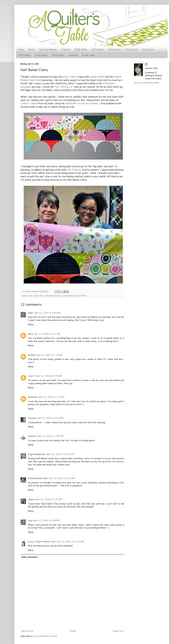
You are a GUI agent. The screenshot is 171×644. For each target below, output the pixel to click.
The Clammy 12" (64, 87)
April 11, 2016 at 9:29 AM (49, 376)
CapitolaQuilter (37, 454)
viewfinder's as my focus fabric (82, 103)
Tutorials (66, 49)
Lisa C (31, 376)
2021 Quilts (24, 55)
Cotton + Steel (29, 103)
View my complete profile (146, 83)
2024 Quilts (115, 49)
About (31, 49)
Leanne (32, 436)
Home (21, 49)
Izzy (30, 520)
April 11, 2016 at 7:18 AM (49, 355)
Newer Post (27, 631)
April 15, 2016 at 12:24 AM (70, 541)
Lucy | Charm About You (42, 541)
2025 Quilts (98, 49)
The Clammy (74, 170)
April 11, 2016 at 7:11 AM (47, 334)
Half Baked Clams (53, 296)
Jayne (31, 499)
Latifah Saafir (97, 77)
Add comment (30, 557)
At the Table (89, 55)
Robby (32, 355)
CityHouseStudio (38, 478)
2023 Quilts (131, 49)
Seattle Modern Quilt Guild (74, 296)
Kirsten (32, 418)
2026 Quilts (81, 49)
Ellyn (31, 313)
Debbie (35, 291)
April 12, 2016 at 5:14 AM (62, 478)
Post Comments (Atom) (46, 636)
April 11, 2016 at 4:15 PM (50, 418)
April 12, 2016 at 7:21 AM (49, 499)
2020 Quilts (41, 55)
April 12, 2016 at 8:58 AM (46, 520)
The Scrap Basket (48, 49)
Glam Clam (69, 77)
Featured (73, 55)
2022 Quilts (148, 49)
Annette (33, 397)
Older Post (118, 631)
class (31, 296)
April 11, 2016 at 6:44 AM (47, 313)
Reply (31, 324)
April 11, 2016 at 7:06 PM (50, 436)
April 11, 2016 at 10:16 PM (60, 454)
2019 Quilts (58, 55)
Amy (30, 334)
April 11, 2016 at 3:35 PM (51, 397)
